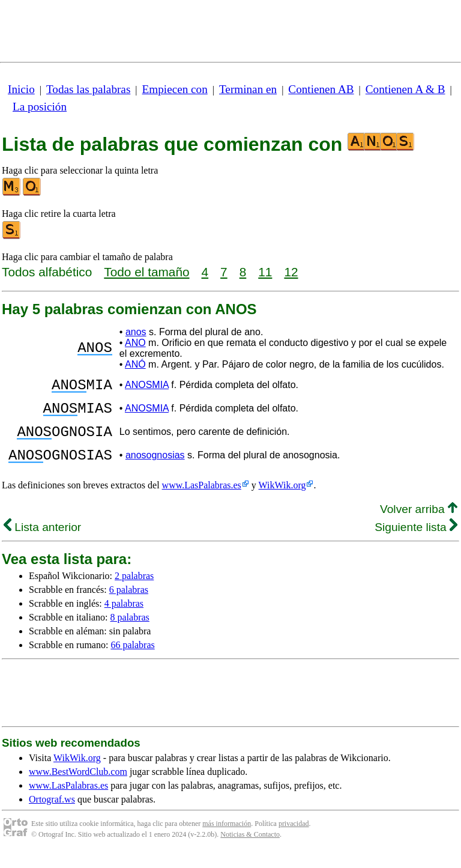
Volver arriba (419, 524)
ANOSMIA (147, 387)
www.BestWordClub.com (78, 786)
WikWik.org (282, 499)
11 (265, 272)
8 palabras (130, 632)
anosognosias (155, 468)
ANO (135, 343)
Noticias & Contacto (250, 849)
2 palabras (134, 590)
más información (227, 838)
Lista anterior (42, 542)
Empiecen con (175, 89)
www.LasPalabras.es (202, 499)
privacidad (294, 838)
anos (136, 332)
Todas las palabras (88, 89)
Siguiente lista (416, 542)
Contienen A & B (405, 89)
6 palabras (129, 604)
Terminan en (248, 89)
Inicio (21, 89)
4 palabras (124, 618)
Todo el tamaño (146, 272)
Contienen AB (321, 89)
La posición (40, 107)
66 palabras (132, 659)
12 (291, 272)
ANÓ (135, 364)
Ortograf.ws (52, 814)
